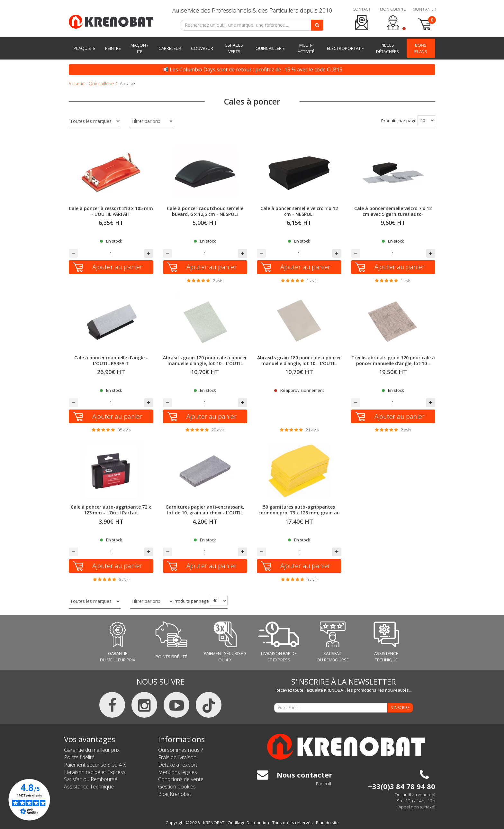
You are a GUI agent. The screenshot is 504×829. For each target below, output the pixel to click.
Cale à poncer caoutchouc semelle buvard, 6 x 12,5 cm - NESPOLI (205, 211)
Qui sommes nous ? (180, 750)
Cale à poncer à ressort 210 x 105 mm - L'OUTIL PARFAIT (111, 211)
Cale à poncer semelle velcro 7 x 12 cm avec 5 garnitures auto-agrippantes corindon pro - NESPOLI (393, 214)
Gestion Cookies (177, 787)
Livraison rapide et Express (95, 772)
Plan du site (327, 823)
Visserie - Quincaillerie (91, 83)
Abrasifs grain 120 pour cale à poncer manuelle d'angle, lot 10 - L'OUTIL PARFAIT (205, 363)
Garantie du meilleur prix (92, 750)
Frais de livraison (177, 757)
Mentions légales (178, 772)
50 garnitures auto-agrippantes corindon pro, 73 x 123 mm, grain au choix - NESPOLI (299, 513)
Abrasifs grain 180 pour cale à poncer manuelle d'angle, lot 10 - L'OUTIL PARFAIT (299, 363)
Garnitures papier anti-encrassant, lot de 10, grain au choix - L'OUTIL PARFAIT (205, 513)
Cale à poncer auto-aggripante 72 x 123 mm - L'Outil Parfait (111, 510)
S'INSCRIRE (400, 708)
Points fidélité (79, 757)
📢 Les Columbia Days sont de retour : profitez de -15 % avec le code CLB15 (252, 69)
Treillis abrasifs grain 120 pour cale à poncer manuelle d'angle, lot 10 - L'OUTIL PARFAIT (393, 363)
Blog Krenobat (175, 794)
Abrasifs (128, 83)
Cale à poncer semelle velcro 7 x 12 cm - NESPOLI (299, 211)
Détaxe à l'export (178, 765)
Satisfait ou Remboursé (91, 779)
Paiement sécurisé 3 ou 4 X (95, 765)
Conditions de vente (181, 779)
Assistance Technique (89, 787)
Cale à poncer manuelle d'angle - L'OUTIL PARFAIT (111, 360)
